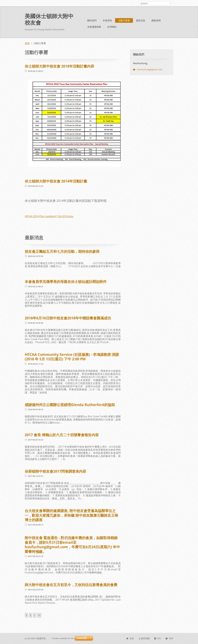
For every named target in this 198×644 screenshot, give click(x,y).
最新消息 (141, 20)
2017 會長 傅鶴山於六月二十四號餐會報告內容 (62, 435)
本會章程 (107, 20)
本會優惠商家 (94, 27)
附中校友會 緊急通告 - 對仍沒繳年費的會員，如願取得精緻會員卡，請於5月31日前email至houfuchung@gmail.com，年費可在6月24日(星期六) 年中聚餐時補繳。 (72, 545)
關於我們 (92, 20)
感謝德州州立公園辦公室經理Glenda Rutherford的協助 (70, 405)
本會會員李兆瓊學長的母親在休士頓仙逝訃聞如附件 (66, 282)
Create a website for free (63, 638)
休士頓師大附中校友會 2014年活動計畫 (56, 181)
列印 (171, 638)
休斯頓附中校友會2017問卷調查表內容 (55, 471)
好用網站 (112, 27)
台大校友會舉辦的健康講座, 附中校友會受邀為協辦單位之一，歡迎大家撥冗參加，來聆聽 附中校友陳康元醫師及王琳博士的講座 (71, 515)
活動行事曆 (124, 20)
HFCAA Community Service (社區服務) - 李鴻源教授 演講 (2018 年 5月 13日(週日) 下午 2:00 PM (72, 357)
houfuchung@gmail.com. (150, 69)
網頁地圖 (145, 638)
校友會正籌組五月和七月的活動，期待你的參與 (62, 251)
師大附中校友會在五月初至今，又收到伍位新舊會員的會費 (71, 585)
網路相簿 (156, 20)
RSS (159, 638)
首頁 (27, 43)
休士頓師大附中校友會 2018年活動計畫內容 (59, 66)
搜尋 (171, 3)
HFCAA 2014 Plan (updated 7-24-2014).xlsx (49, 216)
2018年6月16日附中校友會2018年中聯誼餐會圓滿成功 (68, 318)
